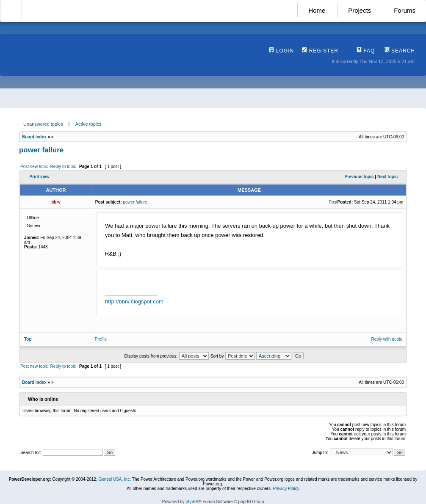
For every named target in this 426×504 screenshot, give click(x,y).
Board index (34, 137)
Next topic (387, 177)
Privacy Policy (286, 489)
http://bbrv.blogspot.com (134, 302)
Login (281, 51)
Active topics (89, 124)
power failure (41, 150)
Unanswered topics (43, 124)
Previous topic (359, 177)
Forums (405, 10)
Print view (40, 177)
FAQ (366, 51)
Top (28, 339)
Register (320, 51)
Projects (360, 10)
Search (400, 51)
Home (317, 10)
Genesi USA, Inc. (115, 479)
